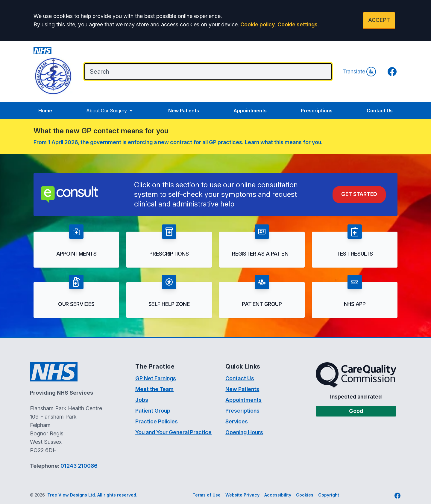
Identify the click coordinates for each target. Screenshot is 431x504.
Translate (359, 72)
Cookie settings (298, 24)
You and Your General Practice (173, 432)
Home (45, 111)
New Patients (184, 111)
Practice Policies (157, 421)
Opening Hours (244, 432)
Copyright (329, 495)
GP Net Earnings (156, 378)
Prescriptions (317, 111)
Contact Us (380, 111)
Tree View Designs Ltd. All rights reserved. (92, 495)
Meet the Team (154, 389)
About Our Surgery (110, 111)
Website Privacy (242, 495)
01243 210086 (79, 466)
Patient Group (153, 411)
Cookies (305, 495)
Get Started (359, 194)
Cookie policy (258, 24)
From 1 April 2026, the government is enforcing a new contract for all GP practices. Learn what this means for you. (178, 142)
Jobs (142, 400)
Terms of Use (207, 495)
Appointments (250, 111)
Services (237, 421)
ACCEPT (379, 20)
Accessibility (278, 495)
